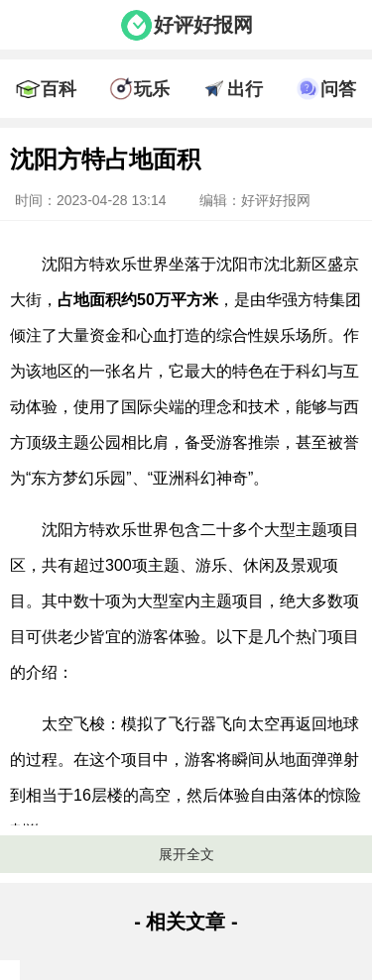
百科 (59, 89)
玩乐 (152, 89)
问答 (338, 89)
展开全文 (186, 854)
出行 (245, 89)
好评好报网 (203, 25)
